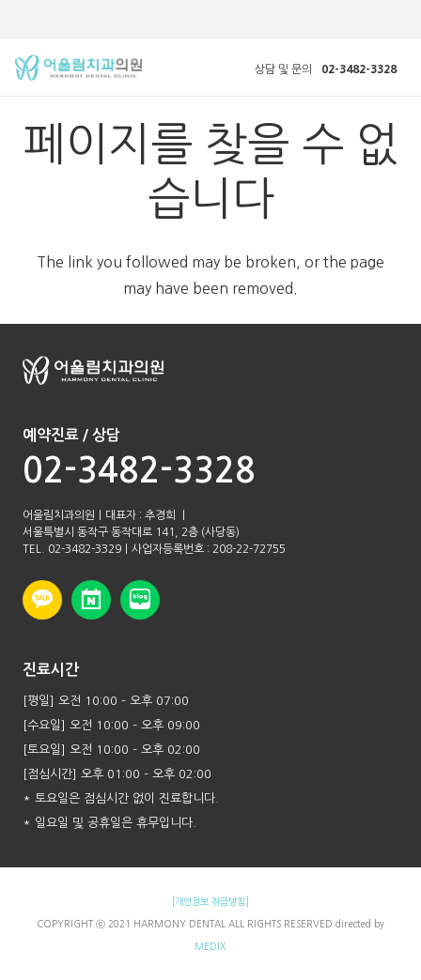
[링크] (78, 68)
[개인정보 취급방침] (210, 901)
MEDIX (210, 946)
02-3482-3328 (139, 471)
